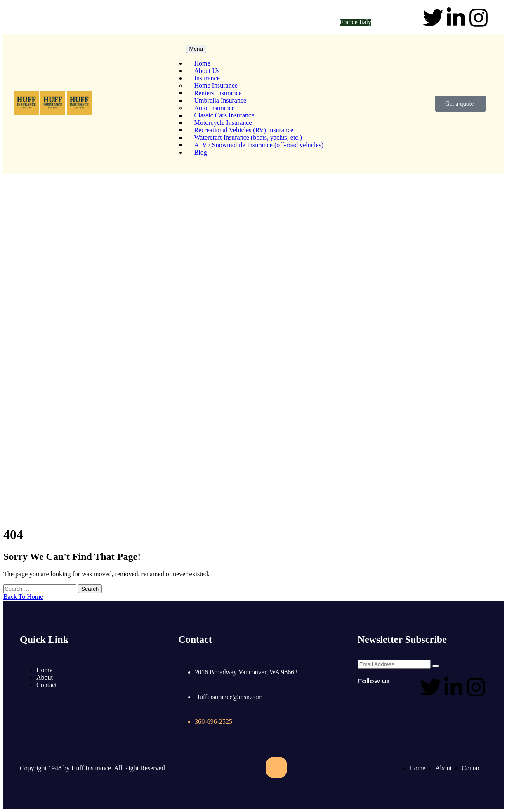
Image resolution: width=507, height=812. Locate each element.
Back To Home (23, 597)
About (45, 677)
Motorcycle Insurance (223, 123)
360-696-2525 (169, 18)
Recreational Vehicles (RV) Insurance (244, 130)
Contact (47, 685)
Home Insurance (216, 86)
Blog (201, 152)
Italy (365, 22)
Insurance (207, 78)
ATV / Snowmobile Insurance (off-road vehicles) (259, 145)
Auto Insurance (215, 108)
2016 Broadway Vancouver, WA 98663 (246, 672)
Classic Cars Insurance (224, 115)
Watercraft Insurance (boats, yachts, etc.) (248, 137)
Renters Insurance (218, 93)
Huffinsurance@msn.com (68, 18)
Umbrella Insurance (220, 100)
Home (202, 63)
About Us (207, 71)
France (349, 22)
